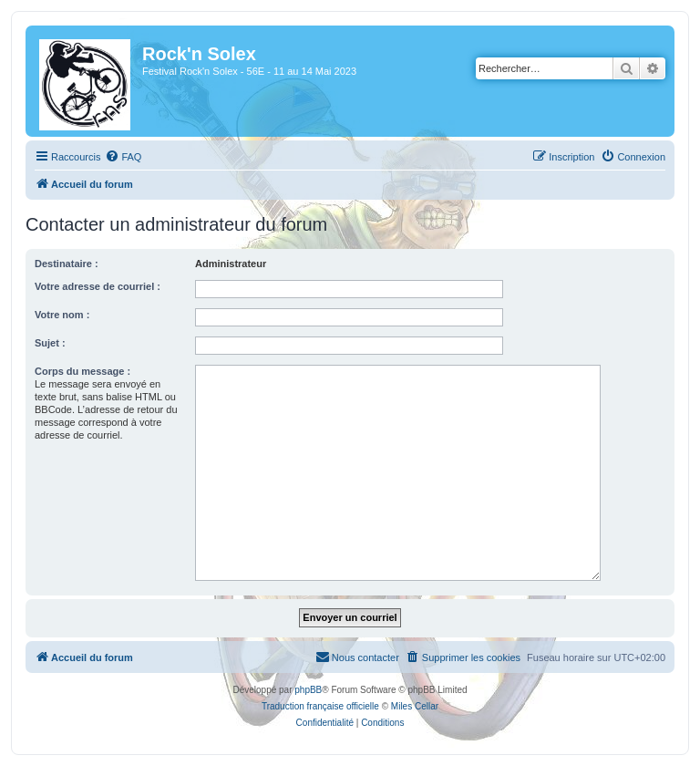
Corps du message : (82, 371)
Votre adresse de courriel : (98, 286)
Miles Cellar (415, 706)
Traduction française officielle (320, 706)
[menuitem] (123, 157)
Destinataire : (67, 264)
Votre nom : (62, 315)
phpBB (308, 690)
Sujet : (50, 343)
